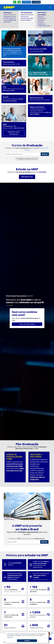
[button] (10, 637)
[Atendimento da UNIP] (19, 2)
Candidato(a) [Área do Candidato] (26, 2)
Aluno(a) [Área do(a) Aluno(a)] (36, 2)
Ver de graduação (27, 159)
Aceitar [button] (27, 641)
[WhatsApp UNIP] (15, 2)
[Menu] (50, 7)
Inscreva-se (27, 177)
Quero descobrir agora (27, 324)
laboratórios (33, 615)
